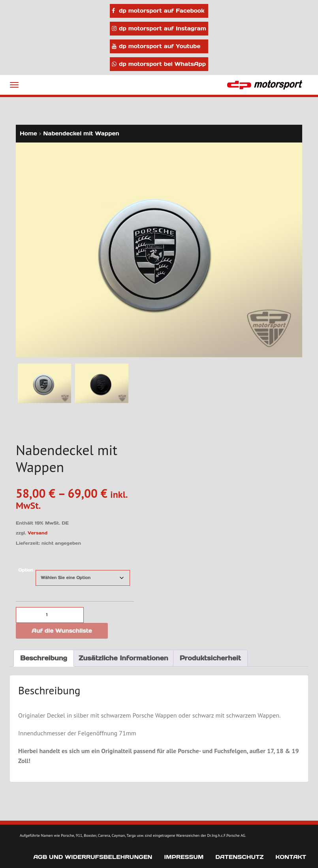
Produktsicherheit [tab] (210, 658)
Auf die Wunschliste (62, 631)
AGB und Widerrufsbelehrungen (93, 857)
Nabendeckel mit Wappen (81, 133)
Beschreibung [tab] (44, 658)
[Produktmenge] (50, 615)
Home (28, 133)
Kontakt (291, 857)
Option (26, 570)
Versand (38, 533)
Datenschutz (239, 857)
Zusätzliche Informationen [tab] (123, 658)
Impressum (184, 857)
